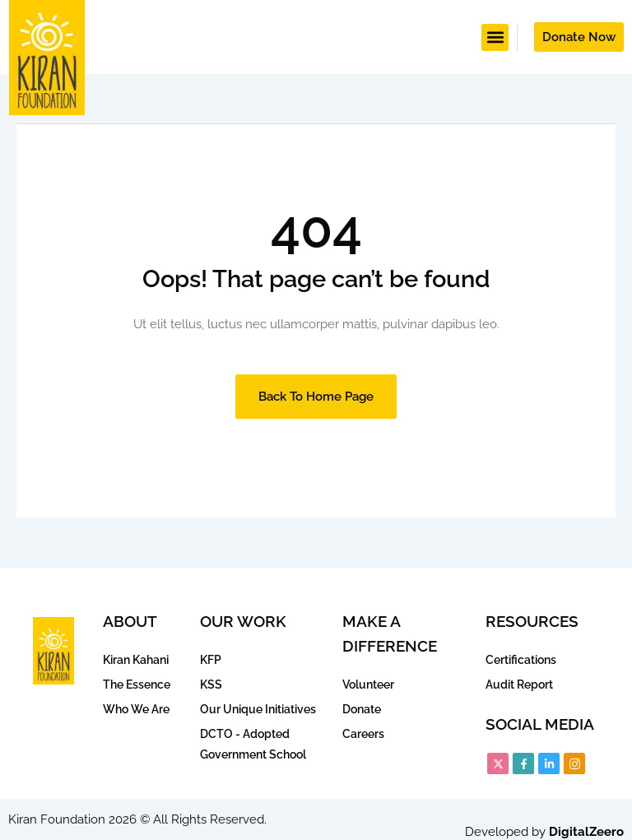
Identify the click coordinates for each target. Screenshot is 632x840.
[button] (495, 37)
